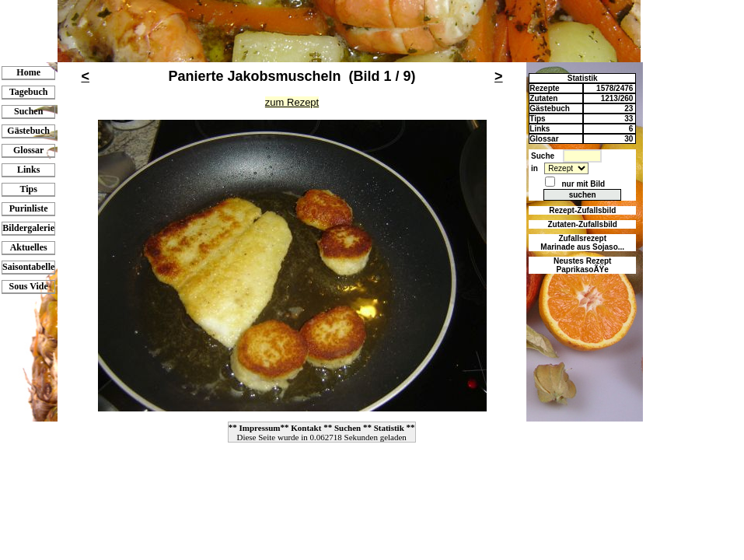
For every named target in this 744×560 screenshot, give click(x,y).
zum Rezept (292, 102)
